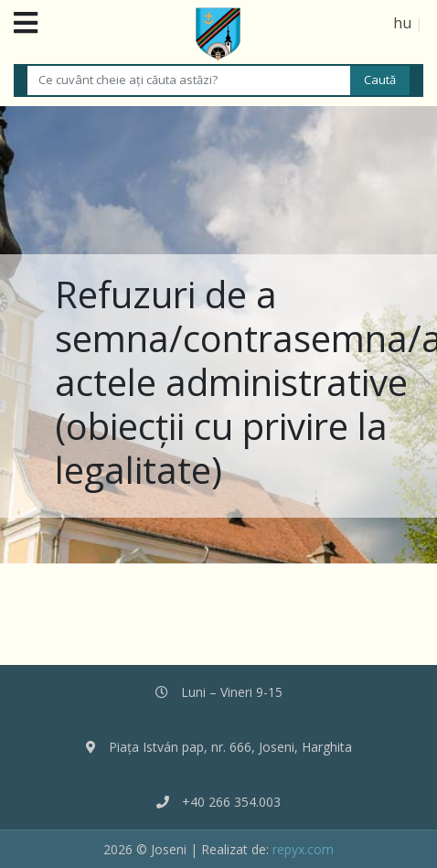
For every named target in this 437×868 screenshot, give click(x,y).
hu (402, 23)
